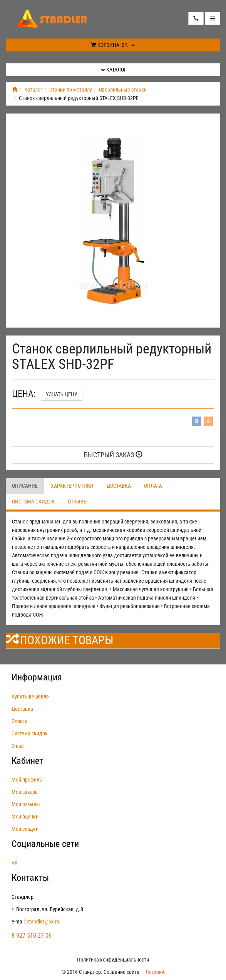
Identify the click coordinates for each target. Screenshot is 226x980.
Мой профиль (27, 780)
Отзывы (78, 502)
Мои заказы (25, 792)
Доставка (119, 486)
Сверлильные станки (123, 90)
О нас (18, 746)
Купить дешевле (30, 697)
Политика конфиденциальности (113, 960)
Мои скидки (25, 829)
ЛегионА (155, 972)
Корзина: (113, 45)
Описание (25, 486)
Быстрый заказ (113, 455)
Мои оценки (25, 817)
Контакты (30, 878)
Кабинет (27, 761)
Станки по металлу (71, 90)
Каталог (114, 70)
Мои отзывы (26, 804)
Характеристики (72, 486)
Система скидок (33, 502)
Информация (37, 677)
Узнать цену (62, 394)
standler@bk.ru (43, 922)
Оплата (153, 486)
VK (15, 863)
